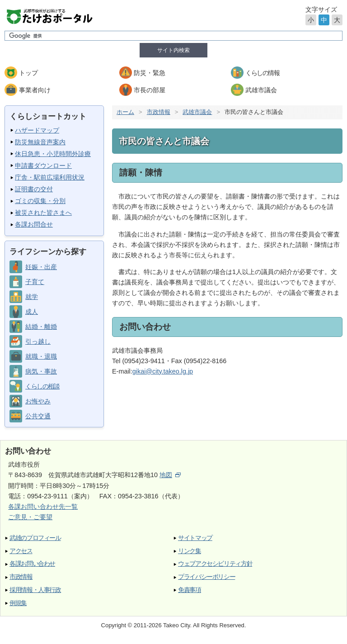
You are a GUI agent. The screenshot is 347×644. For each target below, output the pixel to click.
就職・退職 (41, 356)
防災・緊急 (150, 73)
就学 (32, 297)
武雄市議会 (261, 90)
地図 (170, 475)
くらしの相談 (42, 386)
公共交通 (38, 416)
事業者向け (35, 90)
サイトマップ (195, 538)
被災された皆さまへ (43, 213)
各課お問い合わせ (32, 564)
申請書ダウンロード (43, 166)
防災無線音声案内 (40, 142)
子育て (35, 282)
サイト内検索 (173, 50)
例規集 (18, 603)
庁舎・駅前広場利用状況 (50, 177)
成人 (32, 312)
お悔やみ (38, 401)
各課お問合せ (34, 224)
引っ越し (38, 341)
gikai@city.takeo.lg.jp (163, 371)
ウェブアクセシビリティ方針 (215, 564)
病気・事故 (41, 371)
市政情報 (159, 112)
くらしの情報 (262, 73)
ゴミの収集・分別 (40, 201)
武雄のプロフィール (35, 538)
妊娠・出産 (41, 267)
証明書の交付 (34, 189)
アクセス (21, 551)
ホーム (125, 112)
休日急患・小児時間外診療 (53, 154)
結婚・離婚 (41, 327)
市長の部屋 (150, 90)
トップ (28, 73)
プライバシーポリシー (206, 577)
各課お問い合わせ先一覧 (43, 507)
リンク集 (190, 551)
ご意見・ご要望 (30, 517)
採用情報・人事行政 (35, 590)
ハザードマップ (37, 130)
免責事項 (190, 590)
